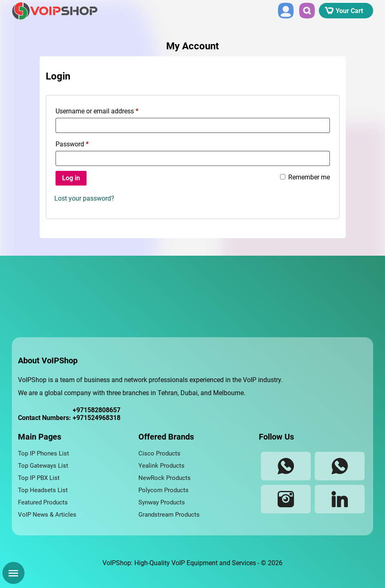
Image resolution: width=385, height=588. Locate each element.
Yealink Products (161, 466)
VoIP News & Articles (47, 515)
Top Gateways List (43, 466)
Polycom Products (164, 490)
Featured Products (43, 502)
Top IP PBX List (39, 478)
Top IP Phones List (43, 453)
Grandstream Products (169, 515)
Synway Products (162, 502)
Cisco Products (159, 453)
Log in (71, 178)
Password (72, 144)
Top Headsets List (43, 490)
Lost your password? (84, 198)
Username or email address (97, 111)
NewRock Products (165, 478)
